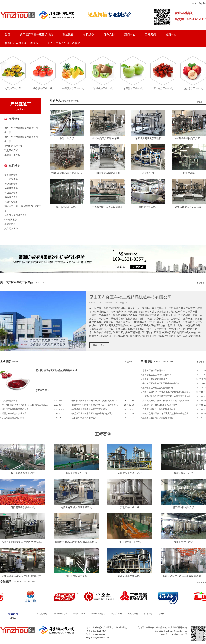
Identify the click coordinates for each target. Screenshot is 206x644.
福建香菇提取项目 (10, 401)
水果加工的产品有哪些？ (154, 371)
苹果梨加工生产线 (133, 88)
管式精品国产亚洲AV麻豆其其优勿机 (108, 139)
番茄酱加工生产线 (43, 88)
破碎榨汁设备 (11, 184)
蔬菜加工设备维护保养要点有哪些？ (159, 418)
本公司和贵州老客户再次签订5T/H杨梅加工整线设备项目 (26, 405)
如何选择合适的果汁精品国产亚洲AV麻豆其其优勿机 (167, 396)
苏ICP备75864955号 (178, 634)
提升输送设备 (11, 175)
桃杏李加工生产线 (193, 88)
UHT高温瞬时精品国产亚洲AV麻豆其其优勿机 (190, 139)
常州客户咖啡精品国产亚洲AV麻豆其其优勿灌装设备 (24, 542)
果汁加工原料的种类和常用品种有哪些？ (161, 383)
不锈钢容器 (10, 224)
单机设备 (89, 34)
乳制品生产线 (11, 150)
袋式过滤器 (133, 614)
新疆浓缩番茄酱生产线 (130, 473)
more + (202, 102)
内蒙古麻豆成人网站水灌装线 (76, 508)
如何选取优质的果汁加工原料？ (157, 375)
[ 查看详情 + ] (43, 390)
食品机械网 (42, 614)
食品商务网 (117, 614)
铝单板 (161, 614)
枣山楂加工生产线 (163, 88)
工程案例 (150, 34)
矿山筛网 (148, 614)
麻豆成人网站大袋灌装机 (148, 139)
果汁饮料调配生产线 (67, 207)
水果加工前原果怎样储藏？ (155, 379)
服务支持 (109, 34)
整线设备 (68, 34)
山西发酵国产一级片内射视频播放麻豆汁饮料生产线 (184, 576)
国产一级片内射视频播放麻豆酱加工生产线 (22, 139)
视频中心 (171, 34)
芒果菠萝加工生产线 (73, 88)
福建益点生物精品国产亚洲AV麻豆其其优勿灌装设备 (24, 576)
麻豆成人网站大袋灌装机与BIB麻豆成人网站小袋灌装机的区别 (167, 401)
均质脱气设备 (11, 197)
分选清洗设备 (11, 179)
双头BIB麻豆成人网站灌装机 (108, 207)
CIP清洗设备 (11, 220)
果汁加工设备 (79, 614)
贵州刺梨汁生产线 (183, 542)
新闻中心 (130, 34)
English (202, 3)
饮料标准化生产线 (13, 146)
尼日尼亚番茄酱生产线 (23, 508)
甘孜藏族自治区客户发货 (13, 418)
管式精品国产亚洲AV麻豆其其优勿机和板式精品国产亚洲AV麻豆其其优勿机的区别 (167, 414)
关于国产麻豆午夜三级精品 (36, 34)
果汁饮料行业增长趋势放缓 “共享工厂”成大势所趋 (95, 405)
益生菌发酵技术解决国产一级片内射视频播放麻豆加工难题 (96, 401)
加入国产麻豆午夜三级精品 (64, 43)
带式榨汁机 (148, 173)
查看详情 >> (99, 345)
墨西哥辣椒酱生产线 (183, 508)
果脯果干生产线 (12, 155)
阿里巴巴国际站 (98, 614)
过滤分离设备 (11, 193)
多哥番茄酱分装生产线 (23, 473)
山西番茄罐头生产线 (76, 473)
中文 (194, 3)
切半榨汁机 (189, 173)
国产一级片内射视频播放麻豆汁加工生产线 (22, 130)
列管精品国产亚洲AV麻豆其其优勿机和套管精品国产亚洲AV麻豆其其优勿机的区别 (167, 392)
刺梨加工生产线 (13, 88)
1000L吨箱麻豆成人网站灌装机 (190, 207)
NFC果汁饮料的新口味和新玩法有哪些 (160, 405)
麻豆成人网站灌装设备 (16, 215)
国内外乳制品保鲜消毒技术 (84, 418)
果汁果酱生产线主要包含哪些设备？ (159, 388)
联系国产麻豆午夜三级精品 (21, 43)
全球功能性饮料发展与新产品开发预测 (90, 409)
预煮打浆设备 (11, 188)
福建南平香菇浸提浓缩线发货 (15, 409)
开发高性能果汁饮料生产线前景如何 (159, 409)
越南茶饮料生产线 (183, 473)
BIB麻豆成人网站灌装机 (108, 173)
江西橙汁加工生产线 (130, 542)
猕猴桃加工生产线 (103, 88)
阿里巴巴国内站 (60, 614)
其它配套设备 (11, 229)
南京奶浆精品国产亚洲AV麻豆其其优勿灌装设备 (77, 542)
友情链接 (13, 616)
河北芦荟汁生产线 (130, 508)
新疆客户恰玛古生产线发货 (14, 414)
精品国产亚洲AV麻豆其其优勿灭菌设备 (23, 208)
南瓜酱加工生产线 (148, 207)
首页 (8, 34)
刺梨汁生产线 (67, 139)
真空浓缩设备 (11, 202)
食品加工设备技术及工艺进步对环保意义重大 (93, 414)
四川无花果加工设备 (76, 576)
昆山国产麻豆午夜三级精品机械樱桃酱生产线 (57, 371)
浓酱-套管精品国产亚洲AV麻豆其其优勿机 (68, 173)
